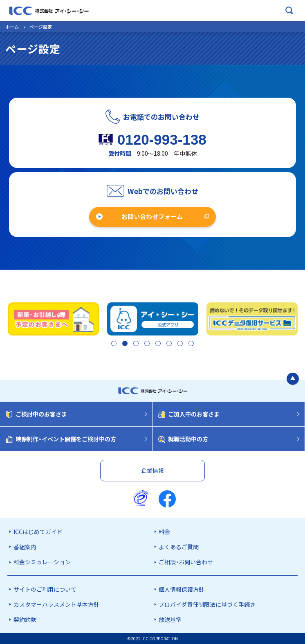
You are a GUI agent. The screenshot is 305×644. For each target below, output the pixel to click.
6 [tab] (169, 344)
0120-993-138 (162, 140)
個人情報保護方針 (182, 589)
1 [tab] (110, 344)
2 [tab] (122, 344)
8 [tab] (193, 344)
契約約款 (25, 619)
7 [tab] (181, 344)
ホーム (12, 27)
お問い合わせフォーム (152, 216)
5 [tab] (158, 344)
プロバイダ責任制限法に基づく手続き (207, 604)
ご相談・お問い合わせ (186, 562)
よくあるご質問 (179, 547)
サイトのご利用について (45, 589)
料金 (164, 532)
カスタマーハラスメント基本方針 (56, 604)
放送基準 (170, 619)
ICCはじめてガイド (38, 532)
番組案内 (25, 547)
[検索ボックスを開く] (289, 11)
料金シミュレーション (42, 562)
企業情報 (152, 470)
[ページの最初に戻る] (293, 380)
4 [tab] (146, 344)
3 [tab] (134, 344)
